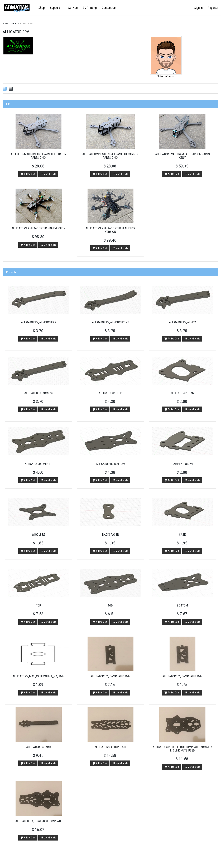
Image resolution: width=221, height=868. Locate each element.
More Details (48, 174)
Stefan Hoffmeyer (166, 76)
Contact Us (109, 8)
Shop (42, 8)
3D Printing (90, 8)
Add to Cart (28, 174)
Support (56, 8)
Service (73, 8)
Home (5, 23)
